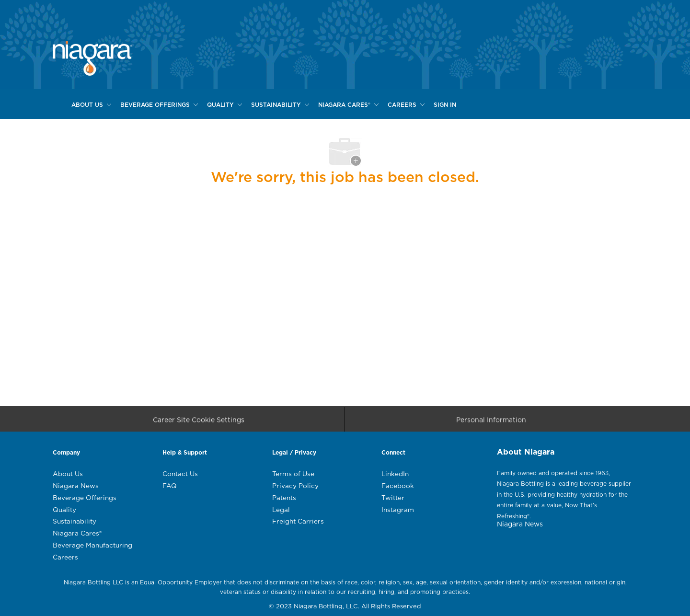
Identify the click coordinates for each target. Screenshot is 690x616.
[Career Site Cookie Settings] (199, 422)
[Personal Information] (491, 422)
